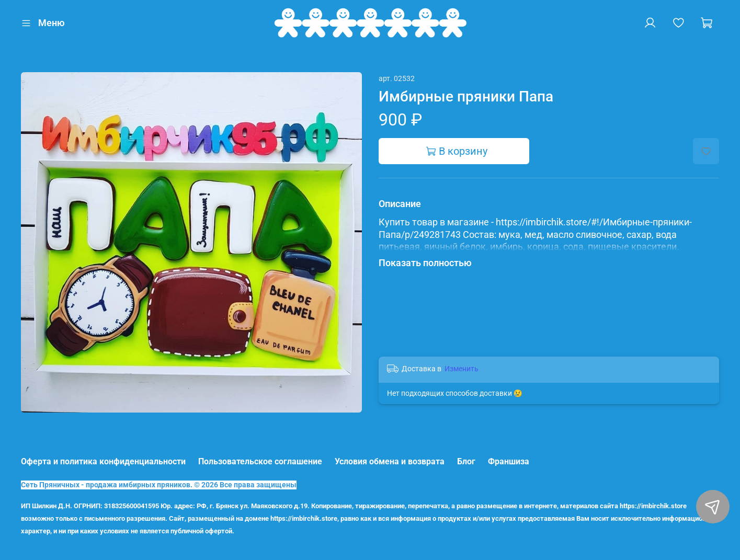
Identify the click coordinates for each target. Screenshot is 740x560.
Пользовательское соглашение (260, 461)
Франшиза (509, 461)
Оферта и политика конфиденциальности (103, 461)
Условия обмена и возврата (390, 461)
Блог (466, 461)
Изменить (462, 369)
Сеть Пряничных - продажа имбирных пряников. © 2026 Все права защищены (159, 485)
